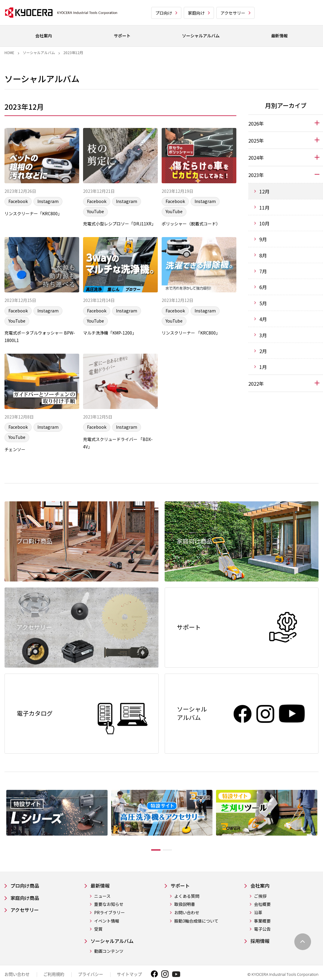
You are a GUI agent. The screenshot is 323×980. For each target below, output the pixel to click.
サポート (181, 903)
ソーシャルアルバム (39, 52)
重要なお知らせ (109, 922)
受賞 (98, 947)
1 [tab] (151, 867)
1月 (263, 367)
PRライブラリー (110, 930)
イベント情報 (107, 938)
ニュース (102, 913)
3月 (263, 335)
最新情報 (101, 903)
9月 (263, 239)
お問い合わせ (187, 930)
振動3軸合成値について (196, 938)
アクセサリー (233, 13)
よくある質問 (187, 913)
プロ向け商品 (27, 903)
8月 (263, 255)
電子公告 (262, 947)
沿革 (258, 930)
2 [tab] (172, 867)
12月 (264, 191)
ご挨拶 (260, 913)
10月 (264, 223)
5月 (263, 303)
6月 (263, 287)
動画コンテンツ (109, 969)
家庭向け (196, 13)
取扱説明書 (185, 922)
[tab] (286, 123)
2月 (263, 351)
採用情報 (261, 959)
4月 (263, 319)
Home (9, 52)
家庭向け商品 (27, 916)
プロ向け (164, 13)
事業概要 (262, 938)
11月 (264, 207)
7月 (263, 271)
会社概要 (262, 922)
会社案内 (261, 903)
